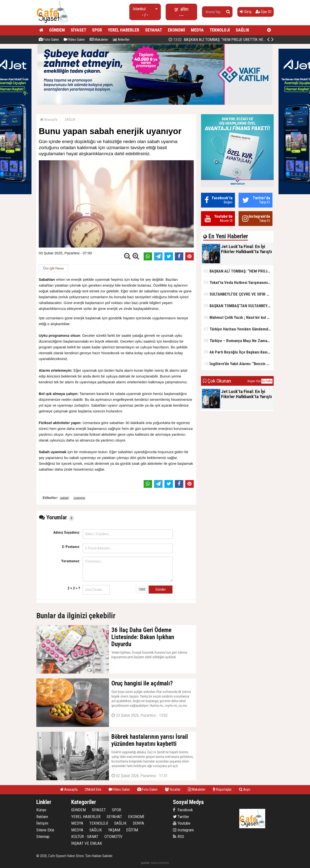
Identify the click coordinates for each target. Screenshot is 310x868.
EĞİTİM (132, 830)
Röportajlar (222, 789)
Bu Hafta (267, 381)
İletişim (42, 823)
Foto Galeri (49, 40)
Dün (259, 381)
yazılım (145, 863)
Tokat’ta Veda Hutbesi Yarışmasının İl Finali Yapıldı (239, 282)
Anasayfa (49, 120)
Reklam (42, 817)
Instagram (183, 830)
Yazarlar (173, 789)
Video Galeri (74, 40)
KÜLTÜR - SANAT (85, 836)
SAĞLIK (242, 30)
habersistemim (160, 863)
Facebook (183, 810)
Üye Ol (263, 12)
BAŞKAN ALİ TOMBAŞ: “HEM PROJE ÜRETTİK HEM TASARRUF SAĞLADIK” (239, 271)
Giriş (246, 12)
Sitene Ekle (45, 830)
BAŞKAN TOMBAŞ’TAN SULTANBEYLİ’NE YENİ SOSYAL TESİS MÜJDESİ (239, 306)
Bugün (251, 381)
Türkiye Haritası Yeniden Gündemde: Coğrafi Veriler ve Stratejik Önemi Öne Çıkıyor (239, 329)
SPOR (97, 30)
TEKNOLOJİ (220, 30)
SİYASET (78, 30)
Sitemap (43, 836)
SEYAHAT (154, 30)
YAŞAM (114, 830)
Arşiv (245, 789)
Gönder (161, 589)
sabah (64, 498)
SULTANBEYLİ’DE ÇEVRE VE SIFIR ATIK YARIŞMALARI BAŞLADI (239, 294)
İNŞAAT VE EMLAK (87, 843)
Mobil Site (93, 789)
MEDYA (197, 30)
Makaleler (99, 40)
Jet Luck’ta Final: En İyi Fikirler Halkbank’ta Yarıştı (218, 40)
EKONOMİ (176, 30)
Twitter (181, 817)
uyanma (79, 498)
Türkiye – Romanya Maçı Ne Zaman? (237, 341)
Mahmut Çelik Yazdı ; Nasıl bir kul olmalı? (239, 317)
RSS (178, 836)
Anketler (121, 40)
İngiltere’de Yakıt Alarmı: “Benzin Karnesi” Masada (239, 364)
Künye (41, 810)
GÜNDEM (57, 30)
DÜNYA (138, 823)
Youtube (182, 823)
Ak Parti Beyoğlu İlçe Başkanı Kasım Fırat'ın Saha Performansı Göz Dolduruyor (239, 352)
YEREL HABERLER (124, 30)
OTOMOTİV (113, 836)
